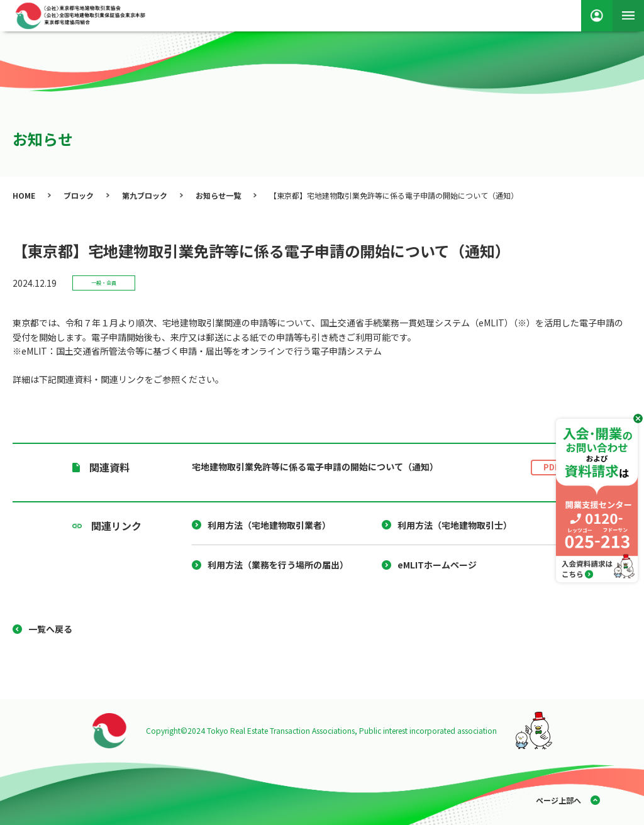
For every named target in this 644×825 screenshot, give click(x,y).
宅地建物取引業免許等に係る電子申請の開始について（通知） (382, 468)
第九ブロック (145, 195)
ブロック (79, 195)
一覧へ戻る (50, 629)
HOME (24, 195)
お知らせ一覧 (218, 195)
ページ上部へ (558, 800)
